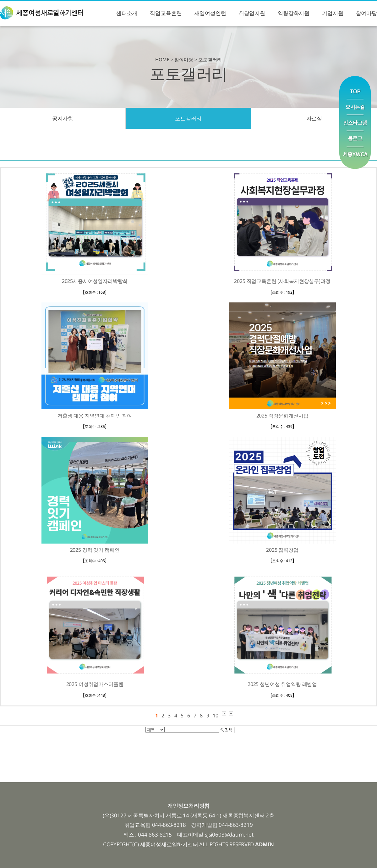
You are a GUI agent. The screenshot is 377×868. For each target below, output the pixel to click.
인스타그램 (355, 123)
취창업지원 (252, 13)
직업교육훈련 (166, 13)
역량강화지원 (294, 13)
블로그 (355, 139)
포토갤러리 (188, 118)
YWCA (355, 158)
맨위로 (355, 87)
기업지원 (333, 13)
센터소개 (127, 13)
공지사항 (63, 118)
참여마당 (366, 13)
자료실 (314, 118)
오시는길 (355, 107)
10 (216, 716)
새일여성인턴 (210, 13)
